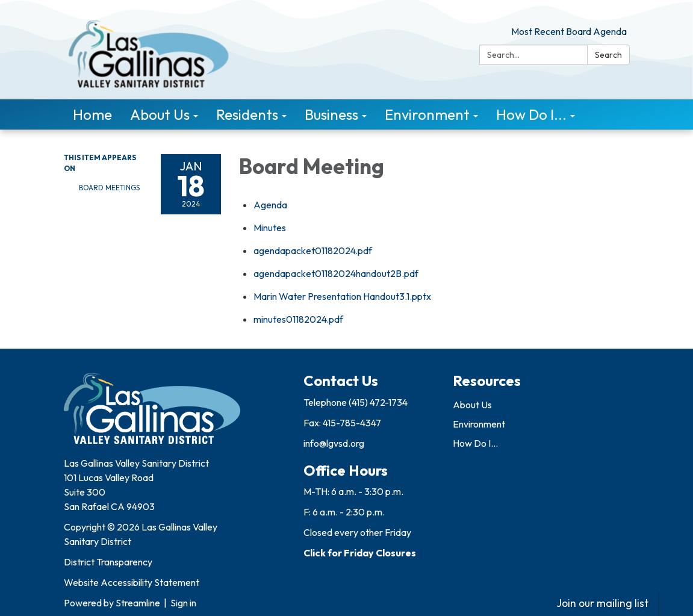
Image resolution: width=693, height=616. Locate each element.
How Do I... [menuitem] (531, 114)
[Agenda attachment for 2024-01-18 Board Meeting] (270, 205)
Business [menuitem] (331, 114)
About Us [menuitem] (160, 114)
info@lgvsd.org (334, 443)
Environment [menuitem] (427, 114)
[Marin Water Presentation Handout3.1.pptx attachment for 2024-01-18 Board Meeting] (342, 296)
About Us (472, 405)
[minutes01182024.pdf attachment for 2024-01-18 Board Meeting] (298, 319)
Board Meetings (109, 188)
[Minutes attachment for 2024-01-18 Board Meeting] (270, 228)
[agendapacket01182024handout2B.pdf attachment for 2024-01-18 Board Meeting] (336, 273)
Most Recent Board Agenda (569, 31)
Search (608, 55)
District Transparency (108, 562)
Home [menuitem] (92, 114)
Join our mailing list (602, 603)
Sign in (183, 603)
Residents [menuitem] (247, 114)
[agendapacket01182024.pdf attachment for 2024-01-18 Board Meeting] (313, 250)
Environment (479, 424)
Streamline (138, 603)
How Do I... (475, 443)
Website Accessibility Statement (132, 582)
